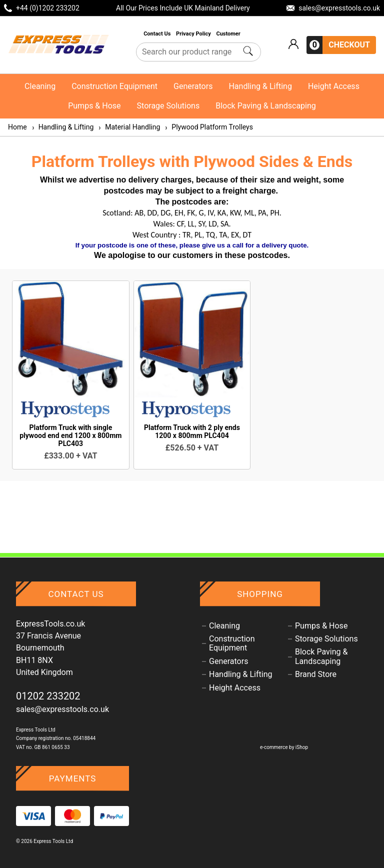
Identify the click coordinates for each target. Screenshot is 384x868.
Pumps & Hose (94, 106)
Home (17, 127)
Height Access (334, 86)
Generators (193, 86)
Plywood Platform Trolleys (208, 127)
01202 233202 (48, 696)
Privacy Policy (194, 34)
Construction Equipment (114, 86)
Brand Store (316, 674)
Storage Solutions (168, 106)
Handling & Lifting (260, 86)
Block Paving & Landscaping (266, 106)
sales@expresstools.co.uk (62, 709)
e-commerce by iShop (284, 747)
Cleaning (40, 86)
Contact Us (158, 34)
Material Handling (129, 127)
